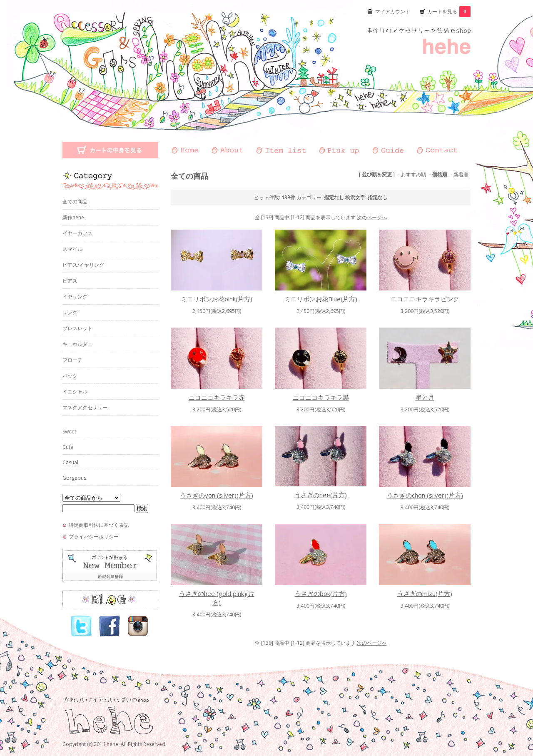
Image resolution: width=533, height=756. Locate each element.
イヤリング (75, 297)
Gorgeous (74, 478)
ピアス (70, 281)
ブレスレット (77, 328)
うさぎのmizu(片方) (425, 593)
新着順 (461, 174)
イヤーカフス (77, 233)
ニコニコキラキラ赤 (217, 397)
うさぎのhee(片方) (321, 495)
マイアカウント (393, 11)
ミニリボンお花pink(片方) (217, 299)
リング (70, 312)
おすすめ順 (413, 174)
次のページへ (372, 217)
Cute (68, 447)
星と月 (425, 397)
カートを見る (449, 11)
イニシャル (75, 392)
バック (70, 376)
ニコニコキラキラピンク (425, 299)
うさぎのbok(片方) (321, 593)
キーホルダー (77, 344)
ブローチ (72, 360)
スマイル (72, 249)
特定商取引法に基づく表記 (99, 525)
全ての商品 (75, 202)
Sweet (69, 432)
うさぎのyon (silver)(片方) (217, 495)
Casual (70, 462)
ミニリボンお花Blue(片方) (321, 299)
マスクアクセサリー (85, 407)
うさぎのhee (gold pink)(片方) (217, 598)
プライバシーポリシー (94, 537)
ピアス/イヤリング (83, 265)
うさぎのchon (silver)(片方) (425, 495)
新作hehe (73, 217)
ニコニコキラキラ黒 (321, 397)
